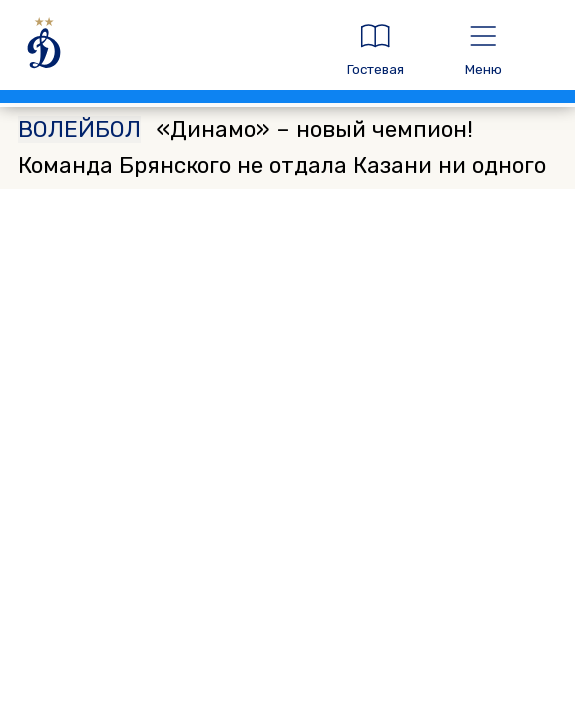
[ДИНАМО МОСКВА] (165, 49)
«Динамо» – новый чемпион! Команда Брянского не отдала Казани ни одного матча (282, 165)
